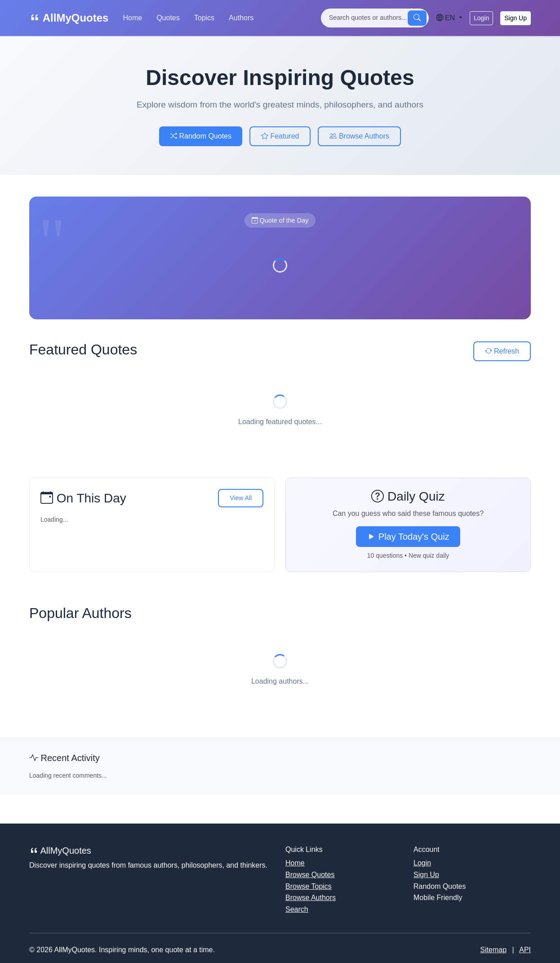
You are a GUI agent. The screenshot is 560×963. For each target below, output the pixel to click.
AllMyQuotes (69, 18)
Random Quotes (201, 136)
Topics (204, 18)
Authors (241, 18)
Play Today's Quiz (408, 537)
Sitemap (493, 950)
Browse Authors (359, 136)
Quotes (168, 18)
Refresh (502, 351)
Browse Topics (309, 886)
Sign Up (516, 18)
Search (297, 909)
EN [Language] (447, 18)
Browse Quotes (310, 875)
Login (481, 18)
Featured (280, 136)
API (525, 950)
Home (132, 18)
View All (241, 498)
